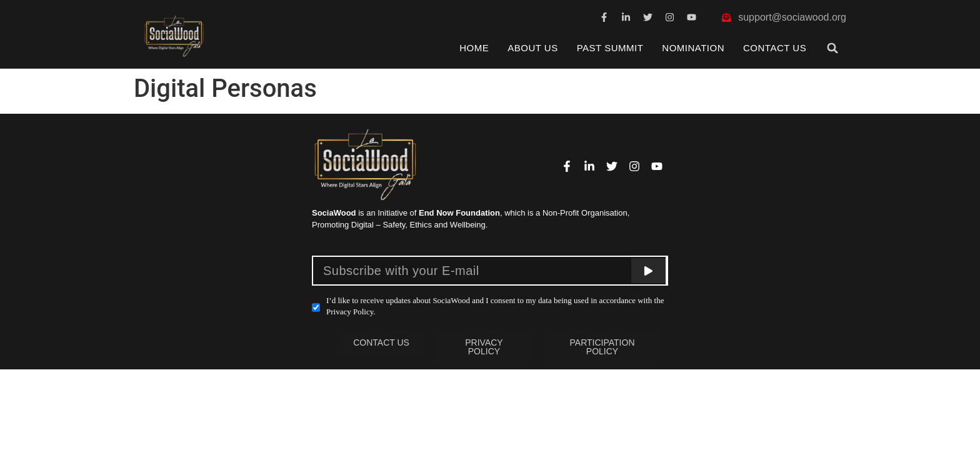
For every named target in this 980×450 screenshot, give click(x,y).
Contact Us (775, 48)
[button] (833, 48)
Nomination (693, 48)
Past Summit (610, 48)
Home (474, 48)
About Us (532, 48)
